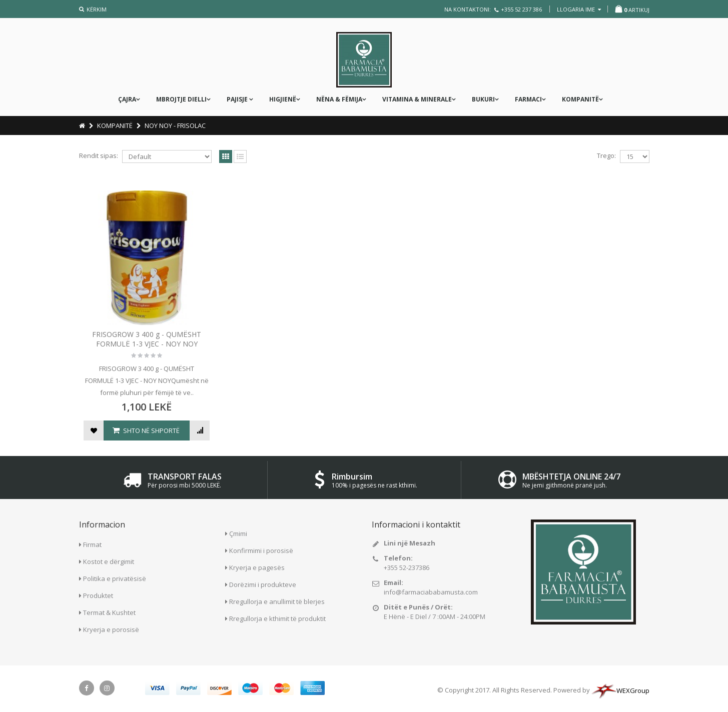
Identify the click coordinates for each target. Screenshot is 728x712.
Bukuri (483, 99)
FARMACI (528, 99)
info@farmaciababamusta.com (431, 592)
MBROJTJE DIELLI (181, 99)
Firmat (92, 544)
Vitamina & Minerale (417, 99)
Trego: (606, 155)
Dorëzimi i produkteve (263, 584)
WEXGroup (620, 690)
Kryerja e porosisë (111, 629)
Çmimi (238, 533)
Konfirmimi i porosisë (261, 550)
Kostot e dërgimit (109, 561)
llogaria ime (579, 9)
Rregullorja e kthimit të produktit (277, 618)
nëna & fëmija (339, 99)
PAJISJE (238, 99)
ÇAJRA (127, 99)
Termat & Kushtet (109, 612)
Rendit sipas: (99, 155)
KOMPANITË (580, 99)
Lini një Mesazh (410, 543)
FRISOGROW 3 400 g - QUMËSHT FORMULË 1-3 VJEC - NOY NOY (147, 339)
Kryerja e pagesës (257, 567)
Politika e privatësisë (115, 578)
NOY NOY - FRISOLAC (175, 125)
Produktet (98, 595)
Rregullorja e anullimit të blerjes (277, 601)
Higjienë (283, 99)
